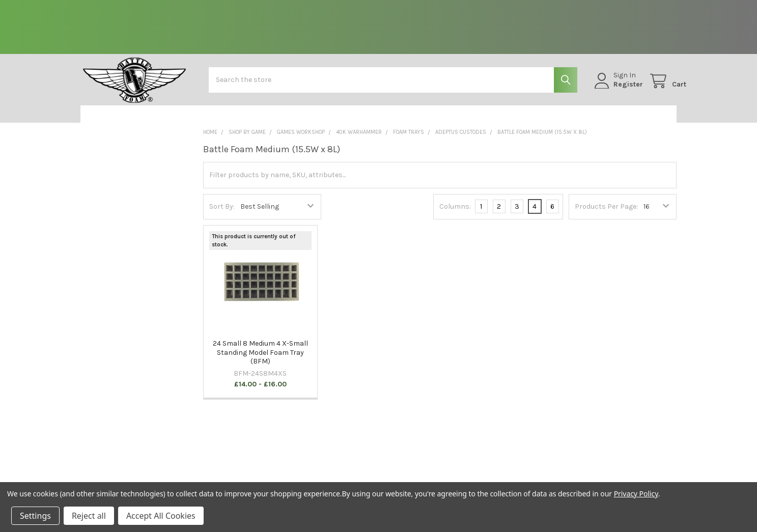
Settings (35, 516)
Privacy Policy (636, 494)
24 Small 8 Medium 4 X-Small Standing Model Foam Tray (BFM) (260, 360)
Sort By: (222, 214)
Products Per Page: (606, 214)
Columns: (455, 214)
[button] (133, 122)
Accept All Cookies (161, 516)
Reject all (89, 516)
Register (619, 89)
